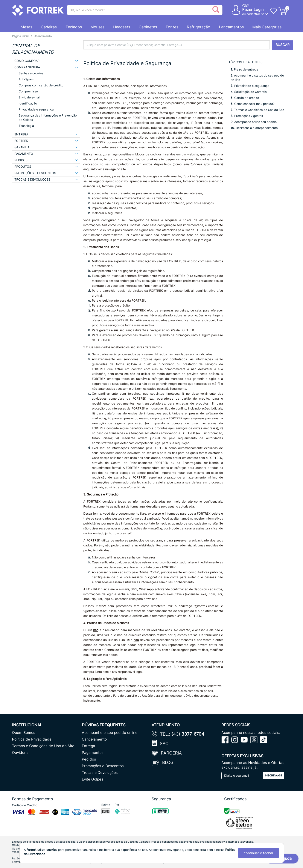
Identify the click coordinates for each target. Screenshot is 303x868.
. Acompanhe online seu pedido (254, 122)
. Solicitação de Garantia (249, 92)
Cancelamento (94, 739)
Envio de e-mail (29, 97)
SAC (164, 744)
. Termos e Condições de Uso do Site (257, 110)
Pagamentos (93, 753)
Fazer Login (253, 10)
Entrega (88, 746)
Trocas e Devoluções (100, 773)
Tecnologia (26, 126)
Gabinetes (148, 27)
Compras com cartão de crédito (41, 85)
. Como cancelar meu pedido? (253, 104)
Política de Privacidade (32, 739)
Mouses (97, 27)
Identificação (28, 103)
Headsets (122, 27)
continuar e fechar (259, 853)
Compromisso (28, 91)
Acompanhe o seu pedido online (110, 733)
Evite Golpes (93, 779)
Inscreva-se (274, 775)
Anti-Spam (26, 79)
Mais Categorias (267, 27)
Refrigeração (199, 27)
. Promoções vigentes (247, 116)
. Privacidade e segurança (250, 86)
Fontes (172, 27)
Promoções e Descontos (103, 766)
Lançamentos (231, 27)
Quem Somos (24, 733)
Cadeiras (49, 27)
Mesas (26, 27)
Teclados (74, 27)
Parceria (171, 753)
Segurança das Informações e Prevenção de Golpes (48, 117)
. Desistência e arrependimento (254, 128)
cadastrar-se (255, 14)
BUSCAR (282, 45)
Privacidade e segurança (36, 109)
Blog (168, 762)
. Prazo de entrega (244, 69)
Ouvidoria (20, 753)
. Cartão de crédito (245, 98)
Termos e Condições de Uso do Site (43, 746)
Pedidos (89, 759)
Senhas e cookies (31, 73)
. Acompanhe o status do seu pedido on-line (257, 77)
